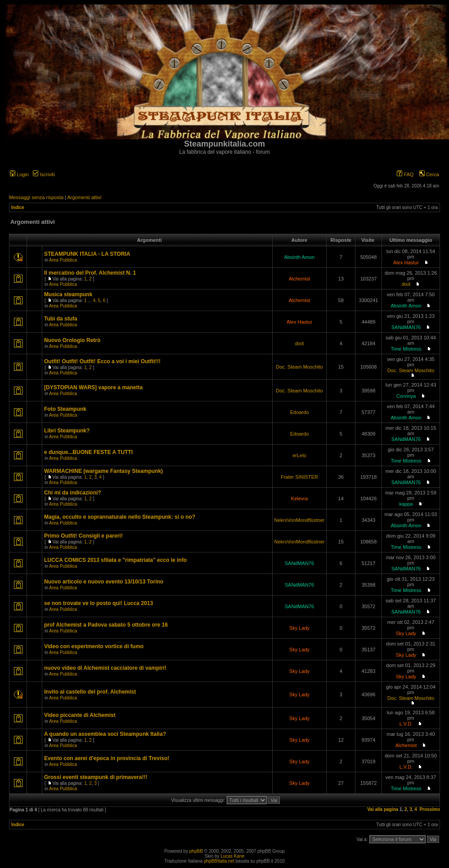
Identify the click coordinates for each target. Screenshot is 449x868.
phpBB (196, 851)
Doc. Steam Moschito (299, 367)
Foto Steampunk (65, 409)
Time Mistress (406, 349)
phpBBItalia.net (219, 861)
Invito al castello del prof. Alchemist (90, 692)
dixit (406, 284)
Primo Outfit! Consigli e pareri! (83, 536)
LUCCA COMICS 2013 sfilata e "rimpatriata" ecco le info (115, 560)
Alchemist (300, 279)
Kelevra (299, 499)
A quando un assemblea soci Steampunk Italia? (105, 734)
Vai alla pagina (383, 809)
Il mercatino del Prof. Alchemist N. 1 (90, 273)
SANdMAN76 (406, 327)
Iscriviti (44, 174)
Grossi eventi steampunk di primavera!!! (96, 777)
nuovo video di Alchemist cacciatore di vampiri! (105, 668)
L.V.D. (406, 724)
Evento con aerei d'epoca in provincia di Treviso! (107, 758)
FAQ (405, 174)
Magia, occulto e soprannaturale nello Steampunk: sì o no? (120, 517)
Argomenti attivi (84, 197)
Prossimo (430, 809)
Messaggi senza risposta (36, 197)
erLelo (299, 455)
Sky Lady (299, 628)
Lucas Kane (232, 856)
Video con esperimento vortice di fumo (94, 646)
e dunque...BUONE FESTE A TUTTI (88, 452)
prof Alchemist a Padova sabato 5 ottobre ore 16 (106, 625)
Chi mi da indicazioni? (73, 493)
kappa (406, 504)
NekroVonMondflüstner (300, 520)
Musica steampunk (68, 294)
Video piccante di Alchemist (80, 715)
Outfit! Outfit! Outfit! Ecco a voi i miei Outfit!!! (102, 361)
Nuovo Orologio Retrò (72, 340)
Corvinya (406, 396)
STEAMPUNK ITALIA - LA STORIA (87, 254)
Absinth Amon (300, 257)
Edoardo (300, 412)
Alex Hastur (406, 263)
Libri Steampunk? (67, 431)
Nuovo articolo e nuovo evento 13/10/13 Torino (104, 582)
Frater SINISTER (299, 477)
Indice (18, 207)
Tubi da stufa (61, 319)
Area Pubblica (63, 260)
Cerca (429, 174)
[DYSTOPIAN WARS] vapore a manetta (93, 387)
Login (19, 174)
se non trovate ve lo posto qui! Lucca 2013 (99, 603)
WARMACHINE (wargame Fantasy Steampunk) (103, 471)
